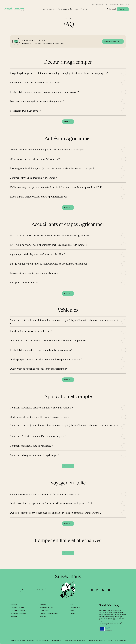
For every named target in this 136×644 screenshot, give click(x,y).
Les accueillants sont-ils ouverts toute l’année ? (34, 275)
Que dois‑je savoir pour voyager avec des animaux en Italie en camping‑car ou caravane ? (56, 515)
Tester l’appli (111, 9)
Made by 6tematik (120, 641)
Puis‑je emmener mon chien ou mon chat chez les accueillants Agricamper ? (49, 266)
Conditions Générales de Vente (75, 641)
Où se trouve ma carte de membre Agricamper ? (35, 161)
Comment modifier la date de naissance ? (31, 448)
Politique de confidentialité (96, 641)
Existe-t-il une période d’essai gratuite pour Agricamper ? (39, 199)
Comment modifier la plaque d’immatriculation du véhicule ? (41, 410)
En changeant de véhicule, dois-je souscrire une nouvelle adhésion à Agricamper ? (52, 171)
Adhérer (122, 9)
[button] (128, 4)
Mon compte (114, 4)
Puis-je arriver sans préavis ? (25, 285)
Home (66, 19)
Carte (76, 9)
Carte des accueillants (18, 613)
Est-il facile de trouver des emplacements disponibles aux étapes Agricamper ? (50, 238)
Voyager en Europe (98, 4)
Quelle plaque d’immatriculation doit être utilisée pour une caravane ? (46, 362)
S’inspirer (84, 9)
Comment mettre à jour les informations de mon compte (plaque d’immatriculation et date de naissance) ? (64, 324)
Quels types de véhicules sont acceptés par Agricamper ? (39, 371)
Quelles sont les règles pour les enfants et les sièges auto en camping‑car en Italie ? (52, 505)
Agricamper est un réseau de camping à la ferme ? (36, 85)
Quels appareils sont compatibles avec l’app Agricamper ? (40, 419)
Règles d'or (44, 616)
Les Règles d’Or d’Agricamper (25, 113)
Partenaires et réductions (49, 613)
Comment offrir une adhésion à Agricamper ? (33, 180)
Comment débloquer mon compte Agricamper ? (35, 457)
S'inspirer (13, 616)
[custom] (92, 590)
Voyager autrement (49, 9)
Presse (72, 613)
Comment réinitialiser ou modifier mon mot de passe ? (38, 438)
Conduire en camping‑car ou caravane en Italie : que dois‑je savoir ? (45, 496)
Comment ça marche (65, 9)
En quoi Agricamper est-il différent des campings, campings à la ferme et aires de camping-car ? (59, 75)
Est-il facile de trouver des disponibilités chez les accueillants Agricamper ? (48, 247)
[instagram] (97, 590)
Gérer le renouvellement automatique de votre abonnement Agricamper (47, 152)
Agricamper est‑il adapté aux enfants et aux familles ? (37, 256)
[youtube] (109, 590)
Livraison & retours (77, 607)
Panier (122, 4)
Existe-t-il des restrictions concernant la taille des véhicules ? (41, 352)
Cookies (110, 641)
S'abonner (43, 605)
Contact (73, 610)
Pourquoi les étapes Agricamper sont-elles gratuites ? (37, 104)
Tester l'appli (44, 610)
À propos (13, 605)
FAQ (107, 4)
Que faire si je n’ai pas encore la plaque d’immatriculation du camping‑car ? (49, 343)
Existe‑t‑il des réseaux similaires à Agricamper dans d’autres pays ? (44, 94)
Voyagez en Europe (47, 607)
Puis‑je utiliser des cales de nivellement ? (31, 333)
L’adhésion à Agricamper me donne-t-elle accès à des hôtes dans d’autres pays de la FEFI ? (56, 189)
